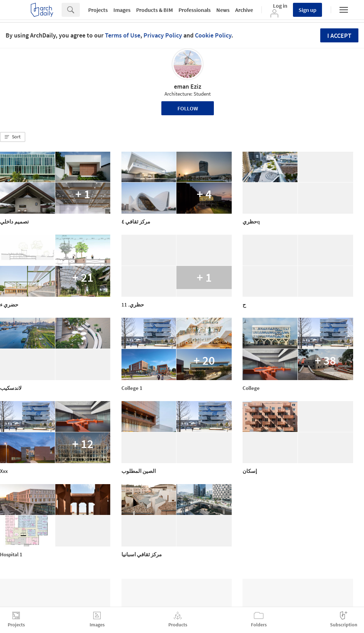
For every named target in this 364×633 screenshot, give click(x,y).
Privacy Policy (163, 35)
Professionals (195, 10)
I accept (339, 36)
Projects (98, 10)
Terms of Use (123, 35)
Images (122, 10)
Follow (188, 108)
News (223, 10)
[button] (13, 137)
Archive (244, 10)
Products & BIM (155, 10)
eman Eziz (188, 86)
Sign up (307, 10)
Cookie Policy (213, 35)
